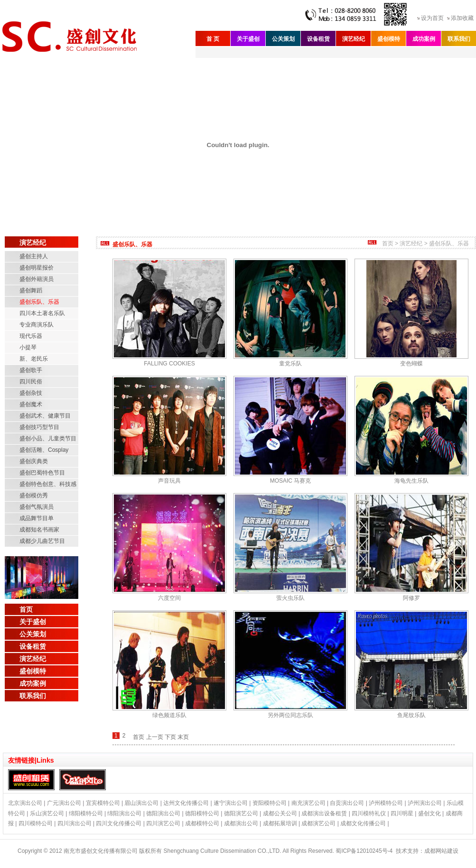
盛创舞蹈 (31, 290)
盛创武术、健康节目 (45, 416)
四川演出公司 (75, 823)
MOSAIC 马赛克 (291, 481)
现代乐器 (31, 336)
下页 (170, 737)
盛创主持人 (34, 256)
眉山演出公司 (141, 803)
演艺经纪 (354, 39)
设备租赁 (318, 39)
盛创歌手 (31, 370)
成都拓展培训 (280, 823)
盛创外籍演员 (37, 279)
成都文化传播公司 (363, 823)
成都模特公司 (202, 823)
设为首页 (432, 18)
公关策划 (283, 39)
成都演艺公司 (318, 823)
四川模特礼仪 (369, 813)
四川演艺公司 (163, 823)
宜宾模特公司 (103, 803)
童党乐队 (290, 364)
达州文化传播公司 (186, 803)
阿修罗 (411, 598)
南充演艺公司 (308, 803)
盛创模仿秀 (34, 495)
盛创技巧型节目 (39, 427)
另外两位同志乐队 (290, 715)
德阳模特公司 (202, 813)
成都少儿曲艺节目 (42, 541)
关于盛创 (248, 39)
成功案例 (424, 39)
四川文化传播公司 (119, 823)
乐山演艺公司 (47, 813)
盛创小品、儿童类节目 (48, 439)
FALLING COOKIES (169, 364)
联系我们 (459, 39)
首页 (26, 609)
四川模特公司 (36, 823)
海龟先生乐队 (411, 481)
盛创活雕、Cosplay (44, 450)
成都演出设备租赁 (324, 813)
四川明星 (402, 813)
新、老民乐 (34, 359)
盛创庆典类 (34, 461)
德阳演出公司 (163, 813)
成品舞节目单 (37, 518)
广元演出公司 (64, 803)
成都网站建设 (441, 851)
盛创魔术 (31, 404)
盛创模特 (389, 39)
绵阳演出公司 (124, 813)
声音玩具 (169, 481)
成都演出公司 (241, 823)
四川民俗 (31, 382)
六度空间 (169, 598)
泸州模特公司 (386, 803)
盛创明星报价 (37, 268)
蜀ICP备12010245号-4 (364, 851)
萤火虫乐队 (290, 598)
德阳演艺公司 (241, 813)
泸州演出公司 (425, 803)
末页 (183, 737)
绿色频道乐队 (169, 715)
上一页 (155, 737)
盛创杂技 (31, 393)
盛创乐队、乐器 (39, 302)
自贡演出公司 (347, 803)
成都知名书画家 (39, 530)
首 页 (213, 39)
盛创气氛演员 (37, 507)
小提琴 (28, 347)
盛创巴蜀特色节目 (42, 473)
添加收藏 (462, 18)
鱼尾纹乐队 (411, 715)
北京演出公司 (25, 803)
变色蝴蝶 (411, 364)
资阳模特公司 (270, 803)
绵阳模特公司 (86, 813)
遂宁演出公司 (231, 803)
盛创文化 (429, 813)
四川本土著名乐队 (42, 313)
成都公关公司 (280, 813)
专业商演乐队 (37, 325)
